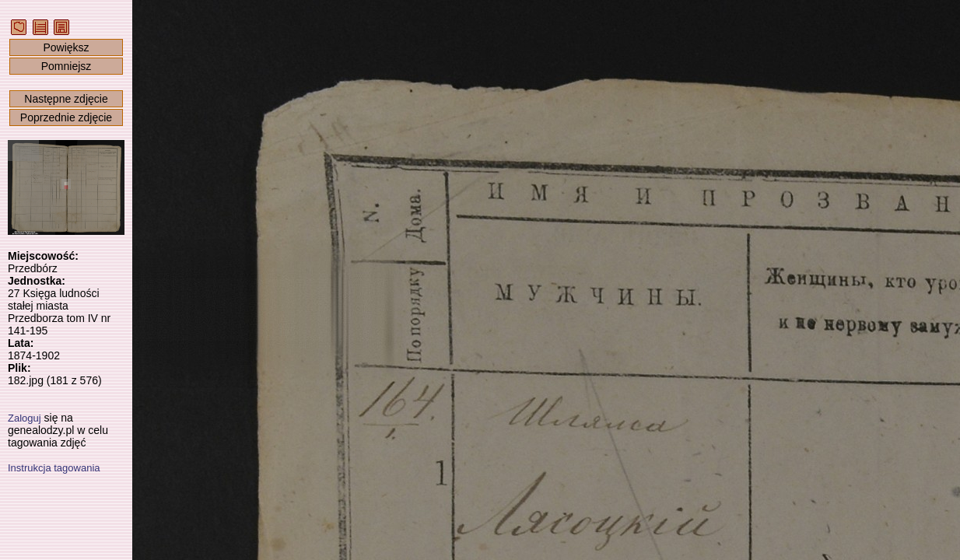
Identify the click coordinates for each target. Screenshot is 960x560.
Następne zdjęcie (66, 99)
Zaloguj (25, 418)
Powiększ (66, 47)
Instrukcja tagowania (54, 468)
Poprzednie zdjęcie (66, 117)
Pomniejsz (67, 66)
